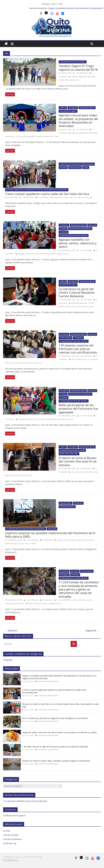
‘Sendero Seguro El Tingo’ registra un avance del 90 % (78, 68)
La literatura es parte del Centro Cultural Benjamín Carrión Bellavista (77, 292)
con (89, 359)
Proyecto (39, 136)
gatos (22, 604)
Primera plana (75, 167)
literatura (84, 307)
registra (72, 80)
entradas (9, 604)
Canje (74, 600)
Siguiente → (92, 630)
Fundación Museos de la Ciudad (72, 450)
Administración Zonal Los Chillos (73, 62)
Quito (86, 167)
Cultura (63, 108)
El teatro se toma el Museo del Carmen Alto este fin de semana (78, 461)
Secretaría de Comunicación (80, 229)
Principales (78, 338)
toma (30, 475)
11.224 (59, 600)
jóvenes (16, 363)
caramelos (81, 600)
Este (93, 472)
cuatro (66, 197)
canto (27, 254)
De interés (73, 108)
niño (22, 544)
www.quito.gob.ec (11, 860)
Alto (73, 472)
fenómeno (90, 540)
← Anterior (11, 630)
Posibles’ (33, 544)
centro (61, 307)
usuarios (36, 363)
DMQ (73, 540)
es (76, 307)
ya (41, 363)
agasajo (21, 254)
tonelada (52, 604)
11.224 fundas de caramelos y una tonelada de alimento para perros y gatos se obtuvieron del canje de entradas (79, 589)
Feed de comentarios (12, 839)
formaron (43, 254)
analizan (60, 540)
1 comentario (42, 197)
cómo (61, 197)
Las (19, 136)
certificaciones (81, 359)
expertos (81, 540)
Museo (8, 475)
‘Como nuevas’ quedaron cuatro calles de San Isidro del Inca (47, 194)
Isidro (80, 197)
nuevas (86, 197)
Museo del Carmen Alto (69, 454)
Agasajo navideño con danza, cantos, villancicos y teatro (78, 243)
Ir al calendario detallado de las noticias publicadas (25, 801)
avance (61, 80)
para (23, 136)
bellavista (75, 303)
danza (33, 254)
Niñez (43, 419)
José (10, 363)
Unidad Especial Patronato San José (74, 235)
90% (93, 77)
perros (42, 604)
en (13, 136)
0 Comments (46, 540)
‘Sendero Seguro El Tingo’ (81, 77)
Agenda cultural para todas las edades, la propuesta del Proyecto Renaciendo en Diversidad (78, 120)
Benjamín (83, 303)
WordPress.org (10, 843)
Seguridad (52, 529)
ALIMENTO (67, 600)
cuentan (94, 359)
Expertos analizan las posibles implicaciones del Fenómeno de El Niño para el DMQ (50, 535)
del (66, 80)
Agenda (74, 133)
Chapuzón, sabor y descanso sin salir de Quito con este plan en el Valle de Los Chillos (60, 732)
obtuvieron (29, 604)
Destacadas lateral (87, 108)
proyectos (69, 419)
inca (75, 197)
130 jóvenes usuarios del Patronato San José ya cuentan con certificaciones (78, 349)
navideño (52, 254)
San (91, 197)
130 (73, 359)
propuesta (30, 136)
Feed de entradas (11, 835)
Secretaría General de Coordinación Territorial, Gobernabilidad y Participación (37, 190)
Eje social (92, 225)
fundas (16, 604)
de (28, 419)
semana (17, 475)
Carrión (91, 303)
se (12, 475)
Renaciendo (48, 136)
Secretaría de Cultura (68, 111)
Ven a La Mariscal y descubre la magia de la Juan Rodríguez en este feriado (55, 718)
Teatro (64, 254)
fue (35, 419)
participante (51, 419)
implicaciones (10, 544)
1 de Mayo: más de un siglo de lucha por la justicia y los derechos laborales (55, 747)
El (90, 472)
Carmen (78, 472)
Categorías (8, 660)
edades (8, 136)
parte (59, 254)
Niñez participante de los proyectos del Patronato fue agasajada (78, 409)
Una (58, 604)
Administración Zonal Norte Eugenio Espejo (77, 164)
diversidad (93, 133)
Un (77, 80)
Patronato (24, 363)
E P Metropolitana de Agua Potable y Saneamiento (26, 529)
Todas (56, 136)
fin (97, 472)
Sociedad (64, 232)
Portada (63, 167)
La (16, 136)
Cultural (81, 133)
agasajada (22, 419)
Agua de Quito (66, 503)
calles (55, 197)
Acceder (7, 831)
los (39, 419)
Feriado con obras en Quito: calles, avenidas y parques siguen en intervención (56, 761)
